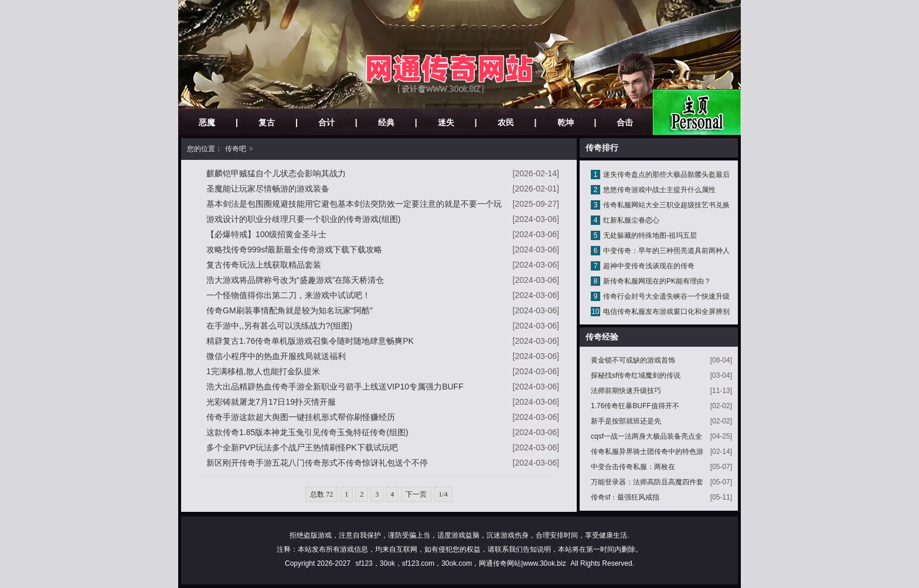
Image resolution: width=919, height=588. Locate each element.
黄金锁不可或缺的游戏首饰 (633, 360)
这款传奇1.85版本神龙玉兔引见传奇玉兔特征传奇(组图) (307, 432)
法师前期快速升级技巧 (626, 391)
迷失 (446, 122)
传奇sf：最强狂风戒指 (625, 497)
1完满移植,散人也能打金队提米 (263, 371)
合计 (326, 122)
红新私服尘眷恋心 (631, 220)
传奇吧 (236, 149)
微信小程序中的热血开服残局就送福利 (276, 356)
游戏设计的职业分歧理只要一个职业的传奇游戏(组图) (303, 219)
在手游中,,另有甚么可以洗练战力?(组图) (279, 326)
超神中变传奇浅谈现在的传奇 (649, 266)
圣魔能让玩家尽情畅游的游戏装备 (268, 189)
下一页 (416, 494)
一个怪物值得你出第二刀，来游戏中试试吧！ (288, 295)
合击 (625, 122)
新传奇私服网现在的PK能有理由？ (657, 281)
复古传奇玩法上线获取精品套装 (264, 265)
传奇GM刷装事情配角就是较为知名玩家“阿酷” (290, 310)
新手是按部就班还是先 (626, 421)
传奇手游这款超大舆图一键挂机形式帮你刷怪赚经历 (301, 417)
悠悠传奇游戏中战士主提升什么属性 (659, 190)
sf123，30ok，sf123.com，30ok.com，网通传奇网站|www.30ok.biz (460, 563)
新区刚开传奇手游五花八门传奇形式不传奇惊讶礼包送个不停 (317, 463)
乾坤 (566, 122)
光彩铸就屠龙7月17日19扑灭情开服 (271, 402)
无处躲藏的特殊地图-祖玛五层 (650, 235)
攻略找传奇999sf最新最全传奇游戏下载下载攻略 (294, 249)
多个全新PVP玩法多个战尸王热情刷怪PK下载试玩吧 (302, 447)
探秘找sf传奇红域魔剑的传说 (636, 375)
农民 (506, 122)
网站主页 (697, 112)
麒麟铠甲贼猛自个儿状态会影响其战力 (276, 173)
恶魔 (207, 122)
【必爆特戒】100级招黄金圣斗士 (266, 234)
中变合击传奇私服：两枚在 (633, 467)
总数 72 (321, 494)
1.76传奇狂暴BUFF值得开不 (635, 406)
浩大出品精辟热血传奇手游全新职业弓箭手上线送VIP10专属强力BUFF (335, 387)
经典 (386, 122)
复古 (267, 122)
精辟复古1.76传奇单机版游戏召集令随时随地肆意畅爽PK (310, 341)
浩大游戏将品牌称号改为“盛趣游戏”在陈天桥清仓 (295, 280)
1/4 (443, 494)
